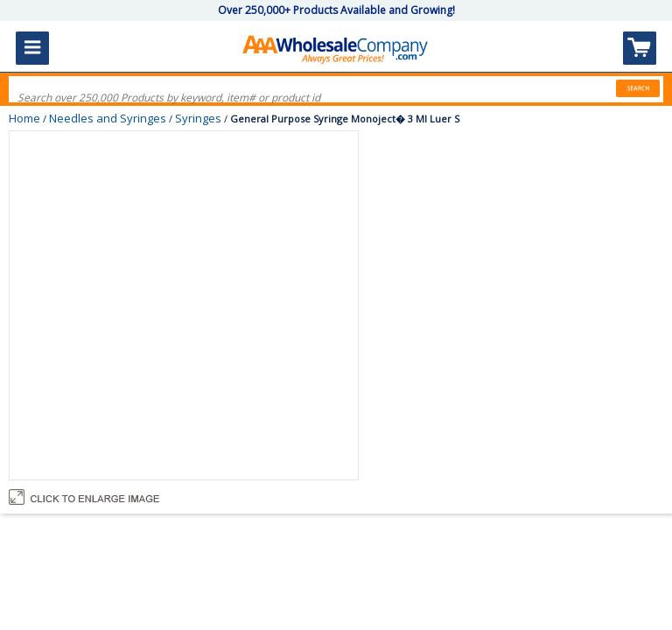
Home (24, 118)
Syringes (198, 118)
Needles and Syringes (108, 118)
